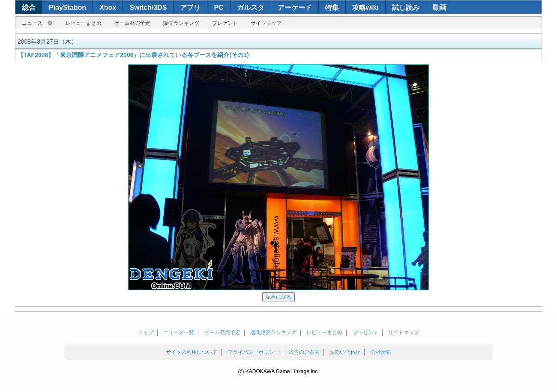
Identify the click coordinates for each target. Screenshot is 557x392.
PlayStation (67, 7)
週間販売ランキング (273, 332)
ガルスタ (251, 7)
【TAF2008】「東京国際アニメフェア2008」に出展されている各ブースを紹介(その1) (133, 55)
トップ (146, 332)
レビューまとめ (84, 23)
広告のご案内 (304, 352)
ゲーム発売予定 (132, 23)
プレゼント (225, 23)
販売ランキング (181, 23)
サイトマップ (266, 23)
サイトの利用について (192, 352)
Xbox (108, 7)
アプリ (190, 7)
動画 (440, 7)
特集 (332, 7)
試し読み (406, 7)
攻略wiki (365, 7)
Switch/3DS (148, 7)
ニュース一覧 (37, 23)
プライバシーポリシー (253, 352)
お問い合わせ (345, 352)
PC (219, 7)
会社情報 (381, 352)
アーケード (295, 7)
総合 (29, 7)
